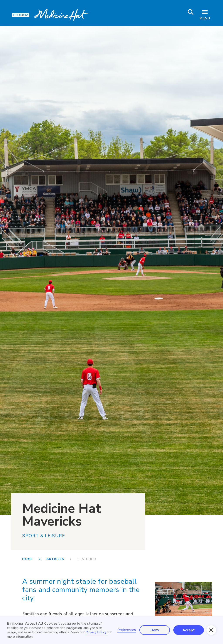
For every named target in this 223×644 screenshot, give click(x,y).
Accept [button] (189, 630)
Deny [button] (155, 630)
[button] (211, 630)
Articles (55, 559)
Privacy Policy (96, 632)
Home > (34, 559)
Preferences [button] (127, 630)
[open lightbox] (183, 601)
